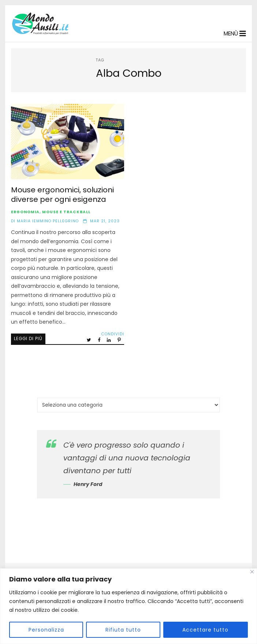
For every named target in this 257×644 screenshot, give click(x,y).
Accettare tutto (205, 630)
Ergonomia (25, 212)
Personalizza (46, 630)
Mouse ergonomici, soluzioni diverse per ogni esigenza (68, 142)
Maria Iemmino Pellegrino (48, 221)
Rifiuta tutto (123, 630)
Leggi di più (28, 339)
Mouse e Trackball (66, 212)
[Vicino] (252, 572)
